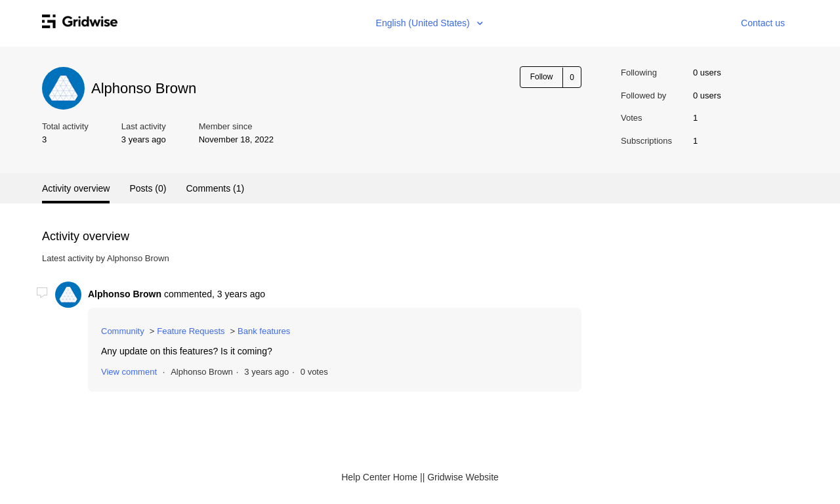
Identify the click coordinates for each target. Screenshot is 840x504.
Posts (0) (148, 188)
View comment (129, 372)
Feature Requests (191, 331)
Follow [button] (542, 77)
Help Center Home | (382, 477)
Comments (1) (215, 188)
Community (123, 331)
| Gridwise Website (461, 477)
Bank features (264, 331)
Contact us (763, 23)
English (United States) (424, 23)
